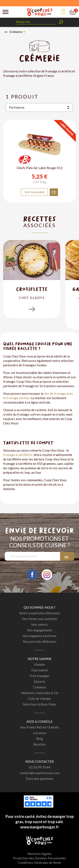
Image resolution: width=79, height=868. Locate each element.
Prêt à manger (40, 676)
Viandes (39, 664)
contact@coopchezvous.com (39, 773)
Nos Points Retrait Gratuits (40, 727)
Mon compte (63, 11)
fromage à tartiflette (18, 455)
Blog (40, 739)
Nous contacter (39, 761)
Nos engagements (40, 630)
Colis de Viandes (39, 699)
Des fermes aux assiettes (39, 619)
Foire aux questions (40, 779)
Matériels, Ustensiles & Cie (40, 693)
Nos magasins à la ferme (40, 636)
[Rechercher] (36, 22)
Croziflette (32, 289)
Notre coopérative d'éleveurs (40, 613)
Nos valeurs (39, 624)
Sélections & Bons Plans (39, 704)
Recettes (40, 744)
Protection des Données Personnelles (40, 858)
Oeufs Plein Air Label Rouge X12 (40, 168)
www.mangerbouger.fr (40, 827)
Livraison (40, 733)
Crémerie (39, 687)
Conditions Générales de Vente (39, 863)
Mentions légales (39, 854)
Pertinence (17, 107)
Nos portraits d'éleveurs (40, 641)
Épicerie (40, 681)
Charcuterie (39, 670)
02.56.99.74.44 (40, 767)
